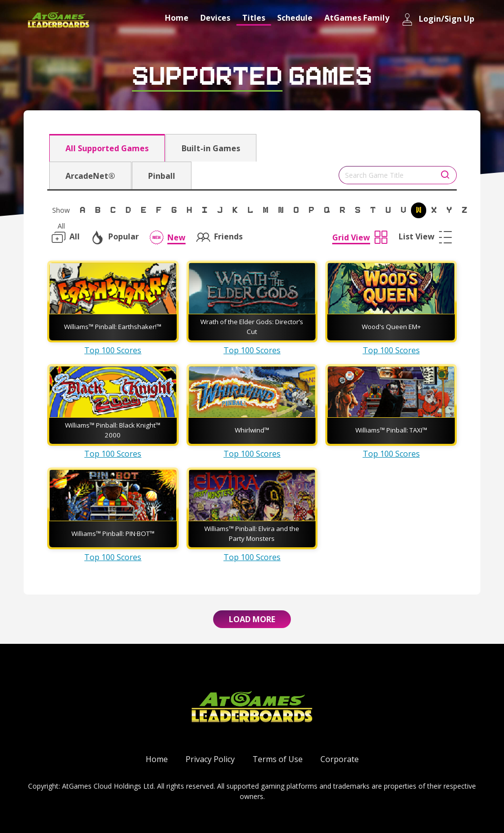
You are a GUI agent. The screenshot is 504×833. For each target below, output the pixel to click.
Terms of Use (278, 759)
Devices (215, 18)
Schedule (295, 18)
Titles (254, 18)
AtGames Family (357, 18)
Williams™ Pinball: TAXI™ (391, 430)
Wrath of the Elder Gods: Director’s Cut (252, 327)
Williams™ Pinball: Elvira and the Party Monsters (252, 533)
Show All (61, 212)
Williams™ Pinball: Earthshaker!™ (113, 327)
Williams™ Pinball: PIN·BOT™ (113, 533)
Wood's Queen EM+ (391, 327)
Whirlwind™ (252, 430)
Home (177, 18)
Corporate (340, 759)
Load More (252, 619)
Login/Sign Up (438, 19)
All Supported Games (107, 148)
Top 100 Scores (113, 350)
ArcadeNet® (90, 176)
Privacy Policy (210, 759)
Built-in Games (211, 148)
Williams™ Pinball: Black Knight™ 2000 (113, 430)
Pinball (162, 176)
